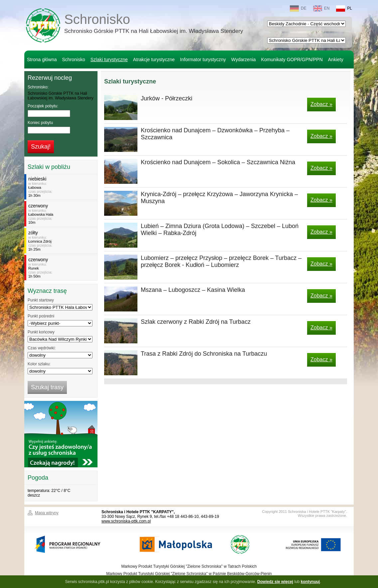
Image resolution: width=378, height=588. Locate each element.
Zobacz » (321, 104)
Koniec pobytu (40, 123)
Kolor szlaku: (39, 364)
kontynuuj (310, 582)
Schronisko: (38, 87)
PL (344, 8)
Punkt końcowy (41, 332)
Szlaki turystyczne (109, 59)
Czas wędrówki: (42, 348)
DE (298, 8)
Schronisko (154, 25)
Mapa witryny (47, 513)
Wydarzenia (244, 59)
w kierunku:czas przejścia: (62, 187)
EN (321, 8)
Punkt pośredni (41, 316)
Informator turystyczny (203, 59)
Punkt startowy (41, 300)
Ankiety (336, 59)
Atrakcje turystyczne (154, 59)
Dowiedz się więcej (275, 582)
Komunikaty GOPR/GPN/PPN (292, 59)
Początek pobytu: (43, 106)
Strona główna (42, 59)
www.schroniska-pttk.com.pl (126, 521)
